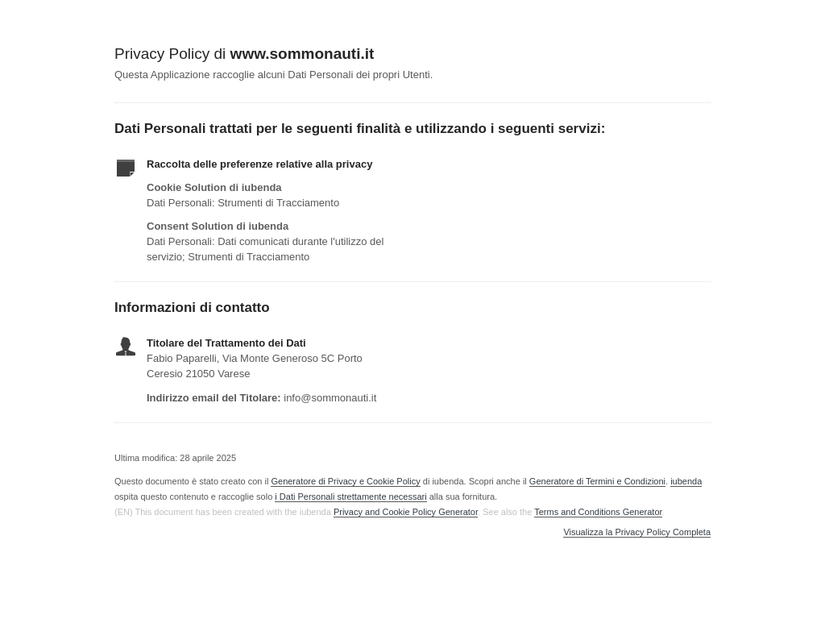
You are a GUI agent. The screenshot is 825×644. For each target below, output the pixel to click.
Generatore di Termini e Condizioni (597, 481)
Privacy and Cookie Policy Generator (406, 512)
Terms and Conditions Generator (598, 512)
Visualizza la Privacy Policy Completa (637, 532)
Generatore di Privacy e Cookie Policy (345, 481)
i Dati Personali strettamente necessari (350, 497)
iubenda (686, 481)
